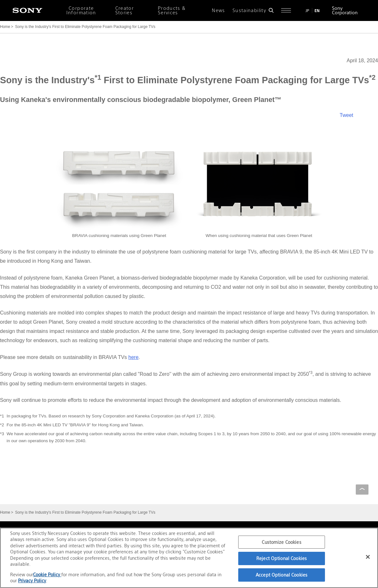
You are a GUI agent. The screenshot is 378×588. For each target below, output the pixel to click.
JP (307, 11)
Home (5, 27)
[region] (189, 558)
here (133, 357)
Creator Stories (125, 10)
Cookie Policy (47, 574)
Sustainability (249, 10)
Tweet (346, 115)
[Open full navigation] (286, 10)
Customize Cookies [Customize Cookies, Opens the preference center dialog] (281, 542)
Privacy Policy (32, 581)
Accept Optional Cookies (282, 575)
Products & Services (172, 10)
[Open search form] (271, 10)
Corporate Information (81, 10)
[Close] (368, 557)
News (218, 10)
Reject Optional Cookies (282, 558)
